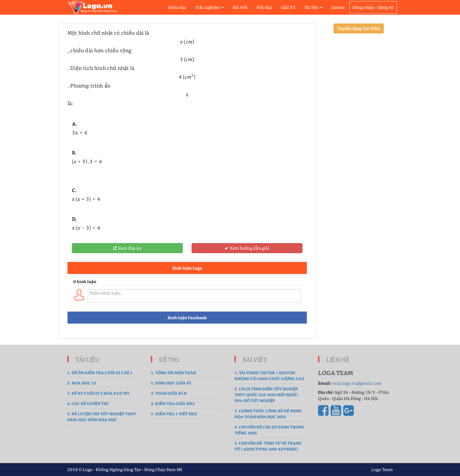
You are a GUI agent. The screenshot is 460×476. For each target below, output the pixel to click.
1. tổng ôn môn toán (173, 372)
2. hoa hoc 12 (82, 383)
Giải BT (288, 7)
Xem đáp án (127, 248)
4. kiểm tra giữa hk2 (173, 403)
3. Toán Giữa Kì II (169, 393)
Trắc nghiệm (209, 7)
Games (338, 7)
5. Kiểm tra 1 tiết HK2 (174, 414)
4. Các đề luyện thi (88, 403)
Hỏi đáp (264, 7)
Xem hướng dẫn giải (247, 248)
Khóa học (177, 7)
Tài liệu (313, 7)
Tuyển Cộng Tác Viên (359, 28)
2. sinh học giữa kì (171, 383)
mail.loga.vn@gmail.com (357, 383)
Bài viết (240, 7)
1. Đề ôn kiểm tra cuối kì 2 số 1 (100, 372)
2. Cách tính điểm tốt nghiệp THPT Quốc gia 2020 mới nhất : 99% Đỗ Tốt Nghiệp (267, 395)
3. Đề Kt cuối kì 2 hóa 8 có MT (98, 393)
